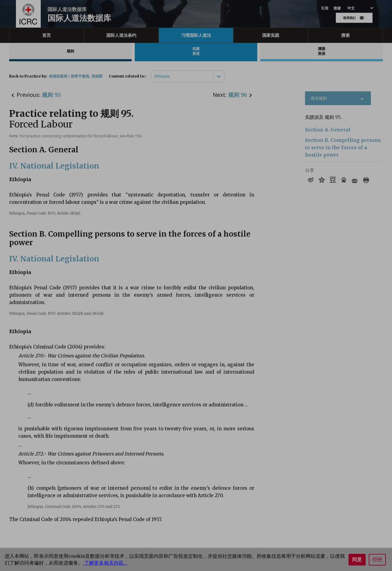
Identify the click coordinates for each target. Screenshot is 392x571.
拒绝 (377, 560)
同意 (357, 560)
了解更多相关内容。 (106, 563)
